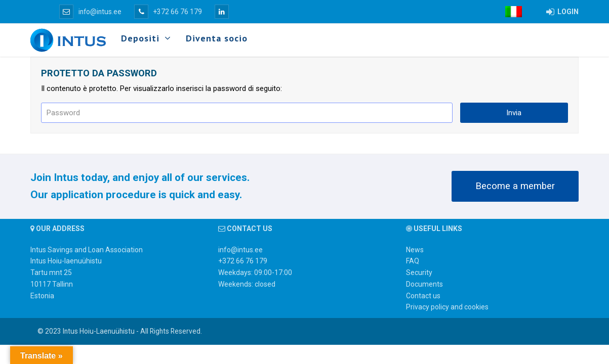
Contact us (423, 296)
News (415, 250)
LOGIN (562, 12)
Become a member (515, 186)
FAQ (413, 261)
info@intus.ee (90, 12)
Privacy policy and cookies (447, 307)
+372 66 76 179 (168, 12)
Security (419, 272)
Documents (424, 284)
